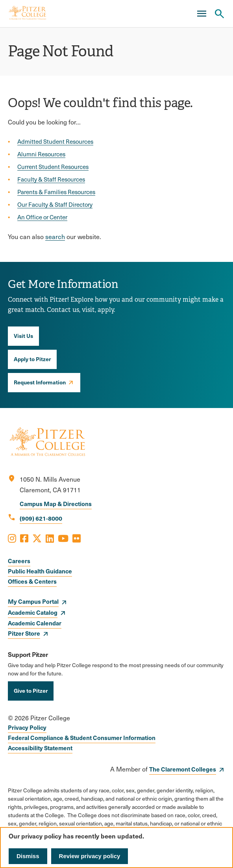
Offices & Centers (32, 581)
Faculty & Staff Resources (51, 179)
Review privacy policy (90, 856)
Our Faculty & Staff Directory (55, 204)
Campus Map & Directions (56, 504)
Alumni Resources (41, 154)
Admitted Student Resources (55, 141)
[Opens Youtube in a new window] (63, 538)
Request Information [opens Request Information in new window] (40, 382)
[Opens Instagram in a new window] (12, 538)
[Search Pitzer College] (219, 14)
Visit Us (23, 336)
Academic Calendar (35, 623)
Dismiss (28, 856)
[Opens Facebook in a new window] (24, 538)
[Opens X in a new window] (37, 538)
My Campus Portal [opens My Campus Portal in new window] (33, 601)
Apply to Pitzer (32, 359)
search (55, 236)
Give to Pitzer (31, 690)
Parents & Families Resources (56, 192)
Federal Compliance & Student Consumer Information (82, 737)
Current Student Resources (53, 167)
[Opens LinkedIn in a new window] (50, 538)
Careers (19, 561)
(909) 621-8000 (41, 518)
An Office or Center (42, 217)
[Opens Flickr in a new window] (77, 538)
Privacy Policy (27, 727)
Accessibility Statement (40, 748)
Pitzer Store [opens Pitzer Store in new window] (24, 633)
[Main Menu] (202, 14)
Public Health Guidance (40, 571)
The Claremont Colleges (183, 769)
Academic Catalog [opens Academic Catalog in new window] (33, 612)
